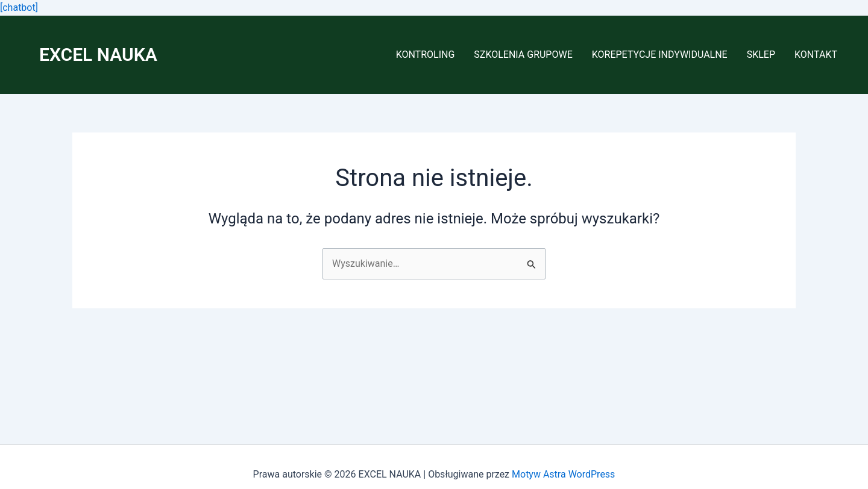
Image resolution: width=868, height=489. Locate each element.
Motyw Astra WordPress (563, 474)
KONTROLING (426, 55)
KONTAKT (816, 55)
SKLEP (761, 55)
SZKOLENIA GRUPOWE (523, 55)
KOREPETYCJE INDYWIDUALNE (660, 55)
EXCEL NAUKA (98, 55)
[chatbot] (19, 8)
